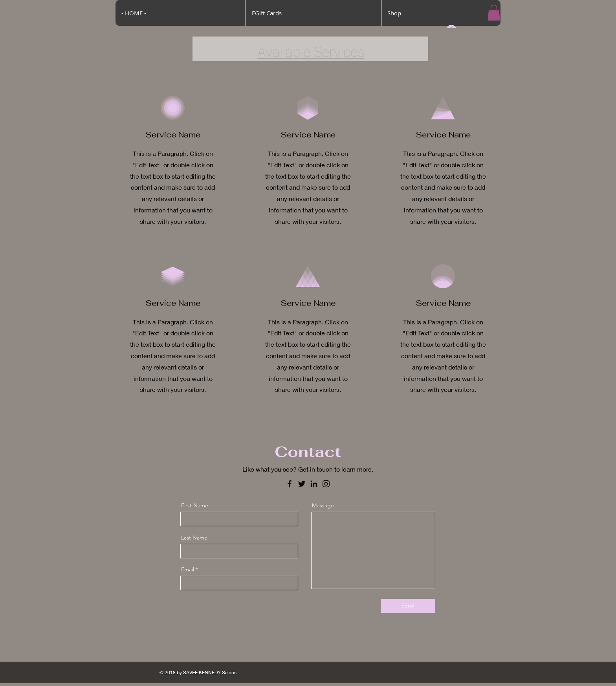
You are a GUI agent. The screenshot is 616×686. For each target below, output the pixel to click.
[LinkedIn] (314, 484)
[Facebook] (290, 484)
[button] (494, 13)
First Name (195, 505)
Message (323, 505)
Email (188, 569)
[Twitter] (302, 484)
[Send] (408, 606)
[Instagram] (326, 484)
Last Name (194, 538)
